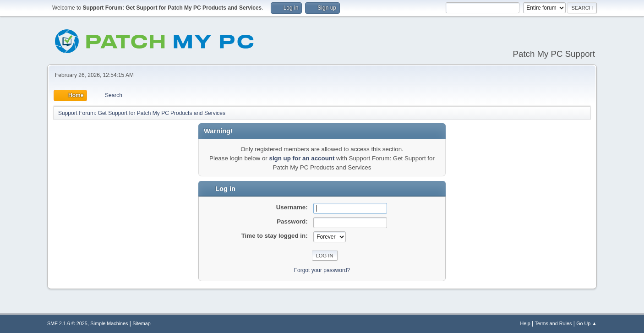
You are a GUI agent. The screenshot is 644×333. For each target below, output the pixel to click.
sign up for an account (302, 158)
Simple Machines (109, 323)
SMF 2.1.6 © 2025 (67, 323)
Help (525, 323)
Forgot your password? (322, 270)
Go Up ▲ (587, 323)
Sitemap (142, 323)
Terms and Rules (554, 323)
